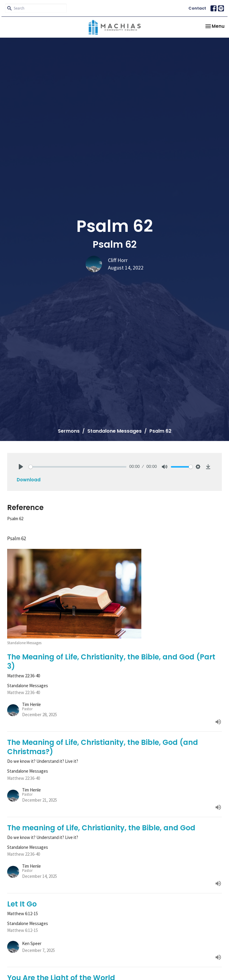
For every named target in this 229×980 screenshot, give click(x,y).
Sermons (69, 431)
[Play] (21, 467)
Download (29, 480)
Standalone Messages (114, 431)
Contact (197, 8)
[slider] (78, 467)
